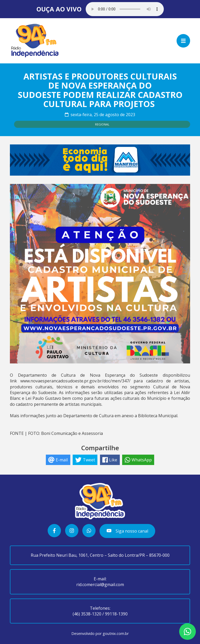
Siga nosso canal (127, 531)
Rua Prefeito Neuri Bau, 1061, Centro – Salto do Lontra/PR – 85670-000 (100, 555)
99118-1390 (116, 614)
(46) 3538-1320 (87, 614)
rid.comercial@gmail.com (100, 585)
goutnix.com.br (116, 633)
